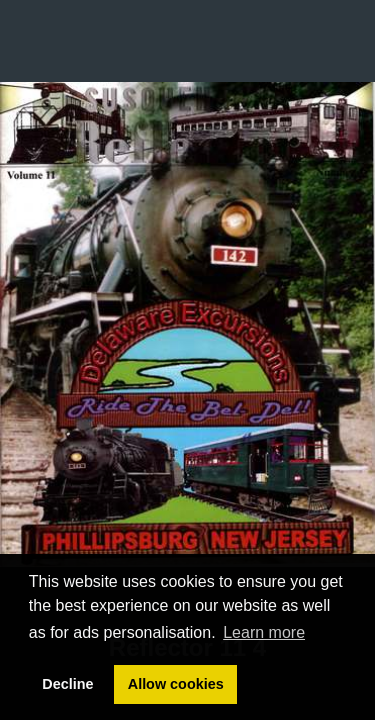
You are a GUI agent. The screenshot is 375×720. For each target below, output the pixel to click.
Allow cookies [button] (176, 684)
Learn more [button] (264, 632)
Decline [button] (67, 684)
